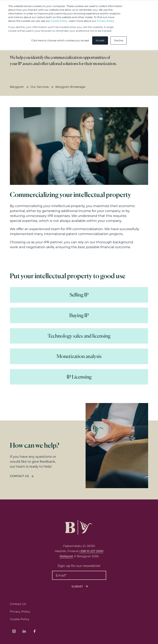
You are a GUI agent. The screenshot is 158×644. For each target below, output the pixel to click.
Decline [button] (119, 40)
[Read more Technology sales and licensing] (79, 336)
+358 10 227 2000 (91, 551)
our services (40, 87)
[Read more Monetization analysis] (79, 356)
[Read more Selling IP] (79, 295)
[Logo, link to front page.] (79, 527)
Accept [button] (100, 40)
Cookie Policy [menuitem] (20, 619)
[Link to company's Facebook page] (35, 631)
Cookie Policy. (59, 21)
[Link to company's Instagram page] (14, 631)
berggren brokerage (70, 87)
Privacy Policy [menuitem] (20, 612)
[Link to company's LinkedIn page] (24, 631)
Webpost (66, 556)
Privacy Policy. (106, 21)
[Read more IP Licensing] (79, 377)
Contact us (19, 476)
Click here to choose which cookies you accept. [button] (60, 40)
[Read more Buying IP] (79, 315)
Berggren (17, 87)
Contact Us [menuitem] (18, 604)
